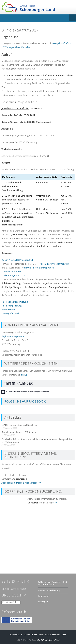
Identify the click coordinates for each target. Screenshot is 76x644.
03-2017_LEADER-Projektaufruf (17, 260)
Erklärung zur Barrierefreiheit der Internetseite (52, 583)
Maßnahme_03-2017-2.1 (14, 275)
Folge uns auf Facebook (25, 401)
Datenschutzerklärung (49, 590)
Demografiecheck (10, 313)
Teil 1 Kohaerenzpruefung (15, 302)
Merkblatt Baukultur (12, 272)
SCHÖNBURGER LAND (48, 640)
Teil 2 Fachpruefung (11, 306)
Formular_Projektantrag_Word (38, 268)
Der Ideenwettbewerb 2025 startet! (20, 432)
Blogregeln (43, 602)
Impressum (44, 596)
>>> (55, 503)
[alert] (38, 392)
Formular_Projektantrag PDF (56, 264)
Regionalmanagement (13, 336)
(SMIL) (24, 375)
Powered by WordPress (23, 634)
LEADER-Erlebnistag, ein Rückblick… (19, 425)
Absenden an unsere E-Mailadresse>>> (21, 483)
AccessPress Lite (57, 634)
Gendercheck (8, 310)
